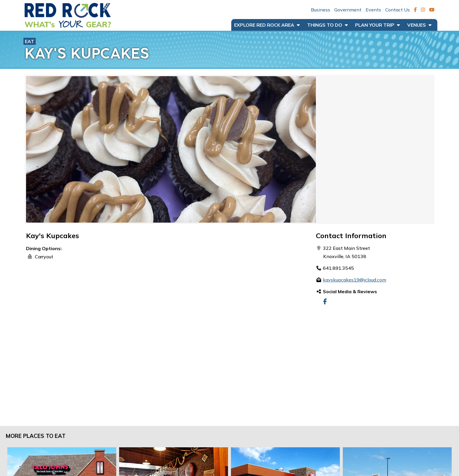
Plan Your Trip (377, 25)
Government (348, 10)
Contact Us (398, 10)
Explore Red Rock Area (267, 25)
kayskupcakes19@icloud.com (354, 280)
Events (373, 10)
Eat (30, 41)
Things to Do (327, 25)
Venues (419, 25)
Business (321, 10)
